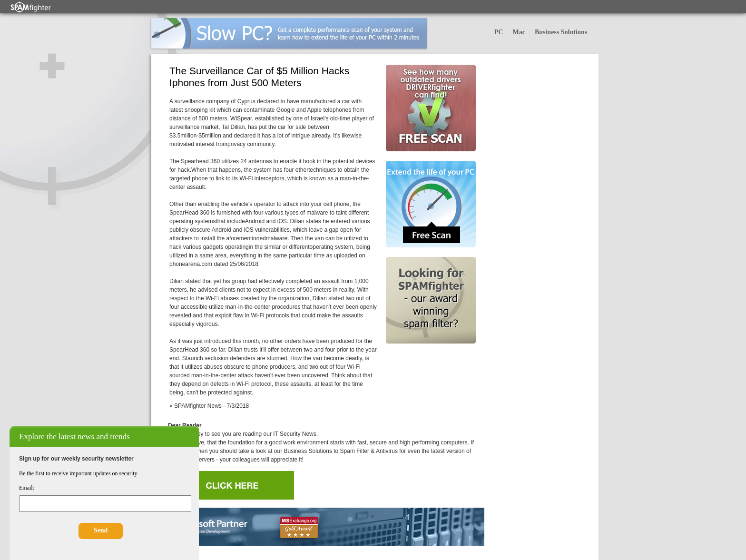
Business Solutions (561, 32)
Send (101, 530)
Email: (27, 488)
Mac (519, 32)
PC (499, 32)
